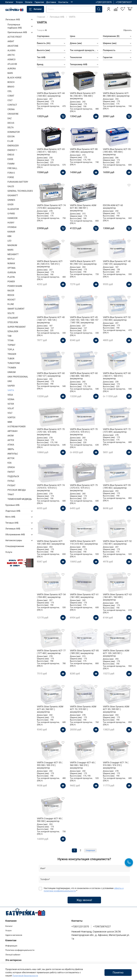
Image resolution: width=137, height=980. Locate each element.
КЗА (9, 463)
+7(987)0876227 (124, 2)
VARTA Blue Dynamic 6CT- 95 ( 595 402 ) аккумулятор (117, 487)
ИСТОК (11, 458)
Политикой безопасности (25, 976)
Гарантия (39, 2)
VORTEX (11, 417)
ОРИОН (11, 467)
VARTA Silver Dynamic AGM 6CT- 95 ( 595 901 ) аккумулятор (116, 709)
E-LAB (10, 141)
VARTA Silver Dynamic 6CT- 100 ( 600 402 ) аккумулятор (51, 543)
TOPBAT (11, 345)
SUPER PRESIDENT (17, 327)
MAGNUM (12, 245)
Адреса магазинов (14, 935)
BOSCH (11, 82)
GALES (11, 186)
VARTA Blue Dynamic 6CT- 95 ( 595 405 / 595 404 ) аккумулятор (117, 152)
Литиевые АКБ (13, 529)
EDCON (11, 137)
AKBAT (11, 41)
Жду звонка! (84, 900)
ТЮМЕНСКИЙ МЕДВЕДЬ (20, 499)
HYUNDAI (12, 227)
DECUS (11, 123)
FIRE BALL (12, 168)
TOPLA (11, 350)
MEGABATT (13, 254)
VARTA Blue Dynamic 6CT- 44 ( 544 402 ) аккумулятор (51, 95)
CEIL (10, 91)
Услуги (19, 2)
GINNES (11, 200)
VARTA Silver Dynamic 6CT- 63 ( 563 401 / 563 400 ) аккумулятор (117, 597)
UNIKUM (12, 372)
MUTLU (11, 259)
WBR (10, 422)
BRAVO (11, 87)
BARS (10, 73)
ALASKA (12, 50)
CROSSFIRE (13, 114)
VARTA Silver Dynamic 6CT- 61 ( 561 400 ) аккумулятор (84, 596)
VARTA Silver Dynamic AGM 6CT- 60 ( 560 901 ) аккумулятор (50, 709)
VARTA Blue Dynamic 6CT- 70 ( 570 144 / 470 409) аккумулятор (51, 432)
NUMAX (11, 263)
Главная (41, 17)
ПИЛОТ (11, 472)
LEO (9, 241)
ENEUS (11, 155)
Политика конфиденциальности (20, 950)
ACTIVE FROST (15, 37)
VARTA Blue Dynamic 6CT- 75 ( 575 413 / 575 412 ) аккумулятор (84, 488)
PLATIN (11, 277)
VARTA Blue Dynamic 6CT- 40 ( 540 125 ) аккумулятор (117, 263)
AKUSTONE (13, 46)
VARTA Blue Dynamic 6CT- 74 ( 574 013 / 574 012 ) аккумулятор (51, 488)
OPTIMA (12, 268)
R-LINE (11, 304)
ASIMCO (12, 60)
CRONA (11, 109)
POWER (11, 282)
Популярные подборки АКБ (15, 26)
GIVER (10, 205)
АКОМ (11, 436)
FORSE (11, 177)
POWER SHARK (15, 286)
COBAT (11, 96)
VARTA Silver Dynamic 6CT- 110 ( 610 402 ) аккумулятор (84, 543)
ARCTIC (11, 55)
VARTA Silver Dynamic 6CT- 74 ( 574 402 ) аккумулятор (51, 207)
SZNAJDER (13, 331)
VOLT (10, 413)
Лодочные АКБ (13, 511)
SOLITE (11, 313)
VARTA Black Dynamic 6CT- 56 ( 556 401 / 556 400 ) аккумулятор (83, 96)
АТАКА (11, 445)
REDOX (11, 295)
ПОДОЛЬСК (13, 476)
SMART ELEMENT (16, 309)
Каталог (9, 2)
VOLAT (11, 408)
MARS (10, 250)
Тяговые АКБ (12, 523)
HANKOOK (13, 218)
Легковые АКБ (57, 17)
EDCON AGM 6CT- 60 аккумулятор (113, 207)
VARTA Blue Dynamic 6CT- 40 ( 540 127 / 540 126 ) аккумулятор (51, 320)
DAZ (9, 118)
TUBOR (11, 359)
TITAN (10, 340)
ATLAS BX (12, 64)
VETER (11, 404)
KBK (9, 236)
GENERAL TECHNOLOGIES (20, 191)
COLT (10, 100)
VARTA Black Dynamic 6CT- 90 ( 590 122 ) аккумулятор (83, 263)
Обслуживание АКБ (15, 535)
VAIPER (11, 386)
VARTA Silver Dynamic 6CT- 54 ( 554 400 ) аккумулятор (51, 596)
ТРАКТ (11, 495)
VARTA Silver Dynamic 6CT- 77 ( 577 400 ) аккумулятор (51, 652)
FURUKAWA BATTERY (18, 182)
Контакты (63, 2)
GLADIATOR (13, 209)
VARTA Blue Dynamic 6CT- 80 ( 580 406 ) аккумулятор (84, 151)
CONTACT (12, 105)
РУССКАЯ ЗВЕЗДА (17, 490)
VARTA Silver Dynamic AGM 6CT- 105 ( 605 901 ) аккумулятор (116, 653)
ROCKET (12, 300)
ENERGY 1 (12, 150)
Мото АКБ (10, 517)
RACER (11, 291)
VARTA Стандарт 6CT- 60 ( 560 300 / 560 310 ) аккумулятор (83, 765)
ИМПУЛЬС (13, 454)
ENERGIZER (13, 146)
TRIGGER (12, 354)
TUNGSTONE (14, 363)
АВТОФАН (13, 431)
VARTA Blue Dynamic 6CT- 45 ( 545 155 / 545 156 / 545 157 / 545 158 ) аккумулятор (84, 320)
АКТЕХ (11, 440)
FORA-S (11, 173)
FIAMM (11, 164)
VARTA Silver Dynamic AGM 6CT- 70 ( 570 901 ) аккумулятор (83, 709)
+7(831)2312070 (104, 2)
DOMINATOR (14, 132)
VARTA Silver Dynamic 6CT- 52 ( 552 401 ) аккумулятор (117, 543)
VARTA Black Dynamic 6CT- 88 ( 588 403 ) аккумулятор (116, 95)
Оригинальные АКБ (17, 32)
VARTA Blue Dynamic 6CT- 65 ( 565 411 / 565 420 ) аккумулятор (51, 152)
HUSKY (11, 223)
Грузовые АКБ (12, 505)
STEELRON (13, 322)
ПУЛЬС (11, 481)
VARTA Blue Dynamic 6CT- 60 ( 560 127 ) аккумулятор (51, 375)
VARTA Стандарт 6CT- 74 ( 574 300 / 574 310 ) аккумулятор (116, 765)
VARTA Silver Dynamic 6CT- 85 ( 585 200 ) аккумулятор (84, 652)
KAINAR (11, 232)
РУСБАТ (11, 485)
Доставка (51, 2)
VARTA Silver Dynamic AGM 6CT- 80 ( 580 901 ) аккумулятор (83, 208)
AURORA (12, 69)
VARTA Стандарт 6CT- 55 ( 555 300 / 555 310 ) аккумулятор (50, 765)
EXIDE (10, 159)
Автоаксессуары (14, 540)
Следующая (90, 850)
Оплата (29, 2)
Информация (11, 946)
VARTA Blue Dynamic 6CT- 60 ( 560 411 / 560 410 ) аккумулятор (117, 376)
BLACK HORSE (14, 78)
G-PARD (11, 214)
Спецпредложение (15, 546)
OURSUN (12, 272)
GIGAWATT (13, 195)
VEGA (10, 395)
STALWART (13, 318)
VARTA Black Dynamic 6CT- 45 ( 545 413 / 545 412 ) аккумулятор (50, 264)
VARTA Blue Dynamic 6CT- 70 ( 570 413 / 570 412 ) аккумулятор (84, 432)
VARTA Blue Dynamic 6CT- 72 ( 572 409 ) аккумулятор (117, 431)
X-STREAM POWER (17, 427)
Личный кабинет (13, 955)
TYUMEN (12, 368)
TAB (9, 336)
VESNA (11, 399)
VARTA (11, 390)
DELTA (11, 127)
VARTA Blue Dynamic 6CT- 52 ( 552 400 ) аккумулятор (117, 319)
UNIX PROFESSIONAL (18, 377)
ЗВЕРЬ (11, 449)
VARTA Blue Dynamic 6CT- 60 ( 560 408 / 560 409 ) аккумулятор (84, 376)
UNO (10, 381)
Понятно (118, 973)
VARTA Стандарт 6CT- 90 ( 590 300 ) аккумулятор (50, 820)
